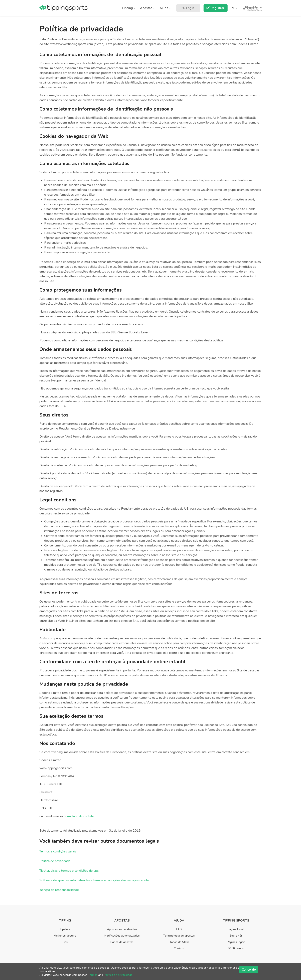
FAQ (179, 929)
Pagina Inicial (236, 929)
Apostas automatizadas (122, 929)
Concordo (249, 970)
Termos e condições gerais (58, 851)
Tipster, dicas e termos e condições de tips (69, 871)
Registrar (215, 8)
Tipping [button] (128, 8)
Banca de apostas (122, 942)
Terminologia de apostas (179, 936)
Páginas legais (236, 942)
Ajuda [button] (165, 8)
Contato (179, 948)
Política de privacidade (55, 861)
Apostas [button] (147, 8)
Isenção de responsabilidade (59, 890)
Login (188, 8)
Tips (65, 942)
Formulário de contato (79, 816)
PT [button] (234, 8)
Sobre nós (236, 936)
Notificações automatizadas (122, 936)
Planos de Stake (179, 942)
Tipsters (65, 929)
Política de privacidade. (118, 975)
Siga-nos (236, 948)
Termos (93, 975)
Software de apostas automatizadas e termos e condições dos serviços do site (94, 880)
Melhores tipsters (65, 936)
